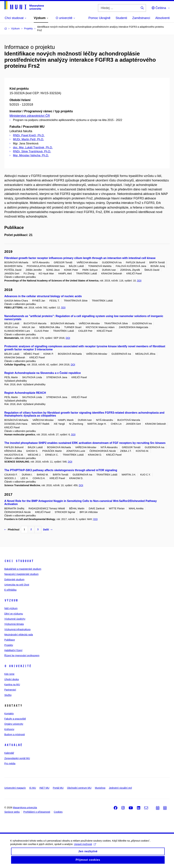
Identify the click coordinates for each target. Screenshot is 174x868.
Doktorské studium (14, 579)
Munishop (100, 788)
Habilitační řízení (13, 650)
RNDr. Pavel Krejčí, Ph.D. (29, 135)
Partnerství (10, 690)
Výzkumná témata (14, 624)
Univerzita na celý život (17, 585)
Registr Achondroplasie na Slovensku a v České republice (43, 373)
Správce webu (12, 812)
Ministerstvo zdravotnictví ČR (30, 116)
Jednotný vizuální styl (120, 788)
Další (48, 530)
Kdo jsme (9, 674)
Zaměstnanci (141, 18)
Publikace (10, 640)
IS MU (33, 788)
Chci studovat (19, 561)
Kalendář (9, 753)
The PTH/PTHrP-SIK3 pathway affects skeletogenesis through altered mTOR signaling (61, 470)
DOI (139, 281)
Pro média (10, 763)
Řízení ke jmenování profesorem (22, 655)
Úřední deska (12, 679)
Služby (8, 695)
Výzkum (11, 600)
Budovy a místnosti (15, 734)
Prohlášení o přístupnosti (37, 812)
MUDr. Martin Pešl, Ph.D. (28, 139)
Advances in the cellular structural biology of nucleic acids (43, 296)
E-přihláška (10, 590)
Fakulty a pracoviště (15, 719)
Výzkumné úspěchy (15, 619)
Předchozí (12, 530)
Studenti (121, 18)
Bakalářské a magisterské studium (23, 569)
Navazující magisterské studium (21, 574)
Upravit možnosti (85, 847)
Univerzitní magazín (15, 788)
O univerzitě (18, 666)
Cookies (58, 812)
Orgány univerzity (14, 724)
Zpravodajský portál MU (17, 758)
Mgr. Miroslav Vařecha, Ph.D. (31, 155)
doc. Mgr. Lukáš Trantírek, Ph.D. (33, 147)
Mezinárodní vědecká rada (19, 635)
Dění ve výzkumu (14, 614)
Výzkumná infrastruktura (17, 629)
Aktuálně (13, 745)
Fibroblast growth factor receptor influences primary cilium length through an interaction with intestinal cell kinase (80, 258)
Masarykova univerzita (25, 808)
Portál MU (58, 788)
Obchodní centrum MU (79, 788)
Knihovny (9, 729)
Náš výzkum (11, 608)
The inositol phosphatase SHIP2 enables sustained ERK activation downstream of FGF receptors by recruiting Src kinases (85, 443)
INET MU (44, 788)
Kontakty (9, 714)
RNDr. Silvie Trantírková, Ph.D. (32, 151)
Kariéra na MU (12, 685)
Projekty (9, 645)
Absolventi (162, 18)
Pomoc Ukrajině (99, 18)
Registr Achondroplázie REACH (25, 393)
